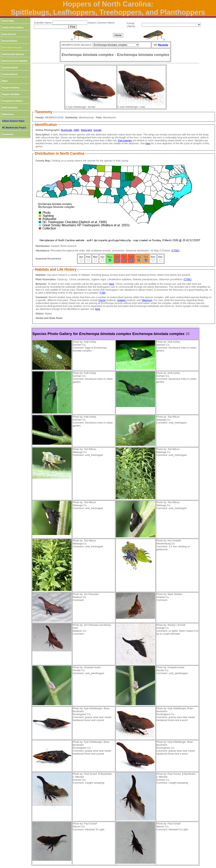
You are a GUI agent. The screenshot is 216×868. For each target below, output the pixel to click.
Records (163, 45)
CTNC (175, 251)
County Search (10, 74)
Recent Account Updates (15, 61)
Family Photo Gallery (13, 27)
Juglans (121, 300)
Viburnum (147, 300)
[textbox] (70, 23)
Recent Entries (10, 41)
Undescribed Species (13, 54)
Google (97, 130)
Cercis (102, 300)
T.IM (102, 293)
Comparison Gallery (12, 101)
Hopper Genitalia (11, 94)
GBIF (77, 130)
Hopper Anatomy (11, 88)
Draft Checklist (10, 108)
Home (118, 35)
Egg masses (125, 140)
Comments (8, 134)
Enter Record (9, 34)
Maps (5, 81)
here (148, 143)
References (8, 114)
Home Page (8, 21)
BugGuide (67, 130)
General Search (10, 68)
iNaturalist (86, 130)
